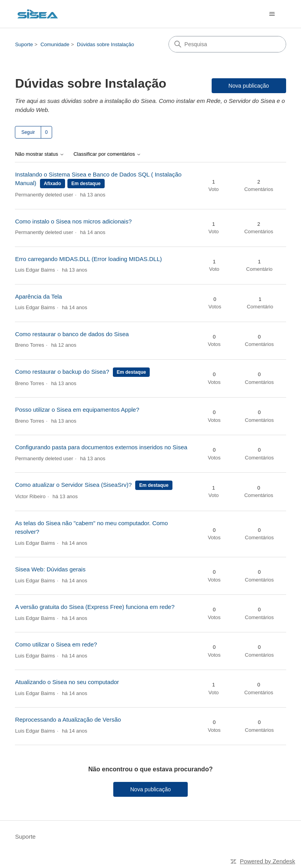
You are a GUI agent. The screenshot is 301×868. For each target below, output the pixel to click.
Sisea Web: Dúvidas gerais (50, 569)
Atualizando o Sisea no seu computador (67, 682)
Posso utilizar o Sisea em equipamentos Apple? (77, 410)
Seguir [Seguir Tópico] (28, 132)
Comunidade (55, 44)
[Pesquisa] (227, 44)
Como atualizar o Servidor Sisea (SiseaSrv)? (73, 485)
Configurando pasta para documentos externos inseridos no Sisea (101, 447)
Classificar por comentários (107, 154)
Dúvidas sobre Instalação (105, 44)
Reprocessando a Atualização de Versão (68, 719)
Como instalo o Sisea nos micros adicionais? (73, 221)
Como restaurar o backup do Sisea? (62, 372)
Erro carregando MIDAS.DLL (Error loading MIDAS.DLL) (88, 259)
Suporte (24, 44)
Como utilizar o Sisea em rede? (56, 644)
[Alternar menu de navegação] (272, 14)
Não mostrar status (39, 154)
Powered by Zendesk (267, 861)
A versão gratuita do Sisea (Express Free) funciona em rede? (95, 607)
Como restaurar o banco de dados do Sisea (72, 334)
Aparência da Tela (38, 296)
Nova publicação (249, 86)
